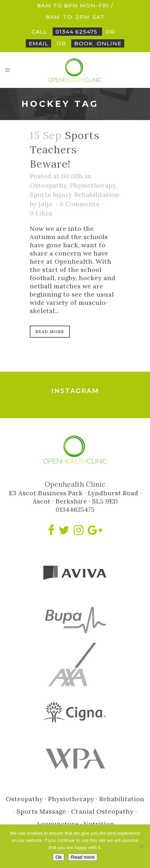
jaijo (46, 204)
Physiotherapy (93, 185)
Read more (83, 857)
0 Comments (79, 204)
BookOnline (98, 43)
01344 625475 (77, 32)
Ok (59, 857)
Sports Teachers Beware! (65, 150)
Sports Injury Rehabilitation (74, 195)
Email (38, 43)
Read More (50, 331)
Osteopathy (48, 185)
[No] (141, 846)
